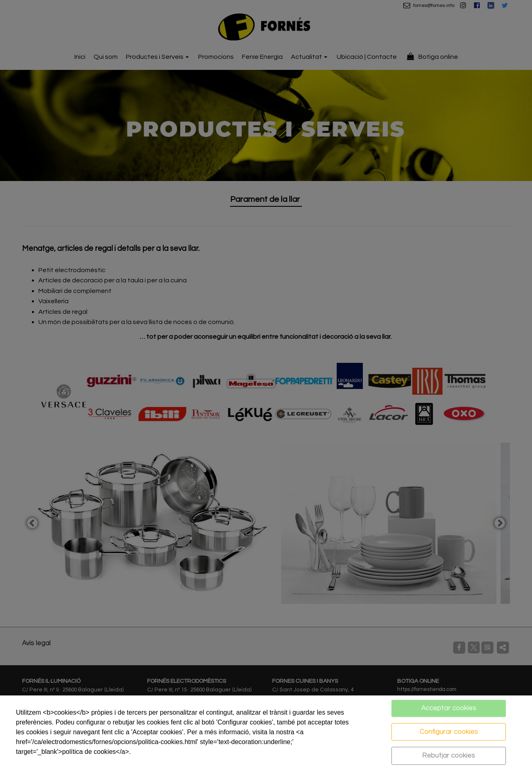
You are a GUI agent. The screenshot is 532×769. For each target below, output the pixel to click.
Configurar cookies (449, 731)
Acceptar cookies (449, 708)
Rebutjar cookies (449, 756)
